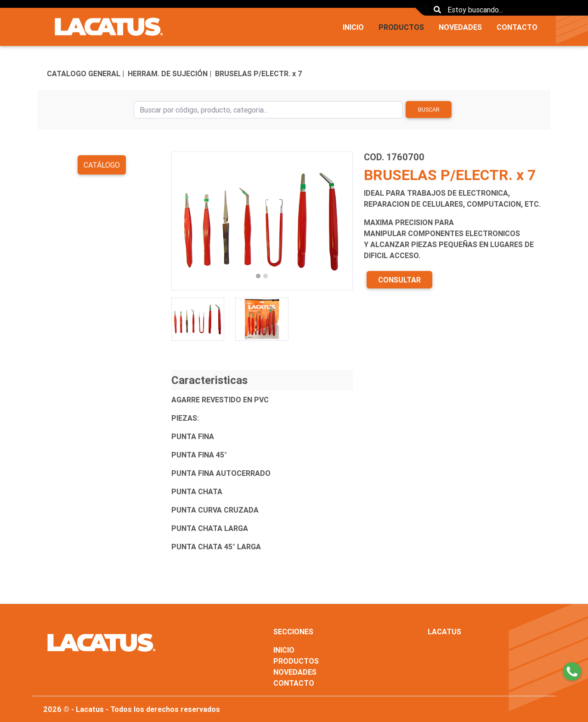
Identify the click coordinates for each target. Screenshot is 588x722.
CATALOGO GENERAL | (85, 73)
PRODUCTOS (401, 27)
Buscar (429, 110)
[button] (185, 221)
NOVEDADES (460, 27)
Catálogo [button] (102, 165)
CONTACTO (517, 27)
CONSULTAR (399, 280)
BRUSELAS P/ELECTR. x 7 (259, 73)
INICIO (353, 27)
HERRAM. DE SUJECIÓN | (170, 73)
